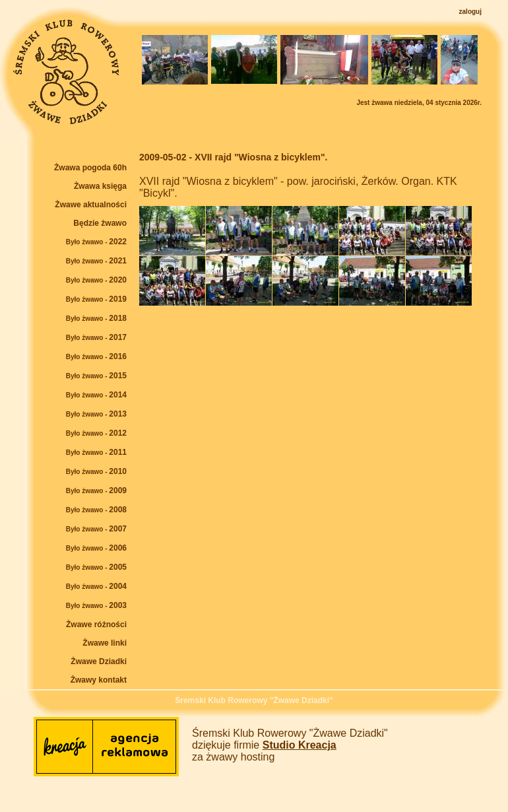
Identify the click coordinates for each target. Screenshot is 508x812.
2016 (96, 356)
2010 (96, 471)
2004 (96, 586)
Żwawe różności (96, 625)
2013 (96, 414)
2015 (96, 376)
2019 (96, 299)
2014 (96, 395)
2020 (96, 280)
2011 (96, 452)
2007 (96, 529)
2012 (96, 433)
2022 (96, 242)
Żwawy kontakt (99, 680)
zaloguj (470, 12)
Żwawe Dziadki (99, 661)
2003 (96, 605)
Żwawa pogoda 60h (90, 168)
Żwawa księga (100, 186)
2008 (96, 510)
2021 (96, 261)
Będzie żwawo (100, 223)
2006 (96, 548)
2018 (96, 318)
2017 (96, 337)
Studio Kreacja (300, 745)
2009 (96, 491)
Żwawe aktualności (91, 205)
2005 (96, 567)
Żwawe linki (105, 643)
